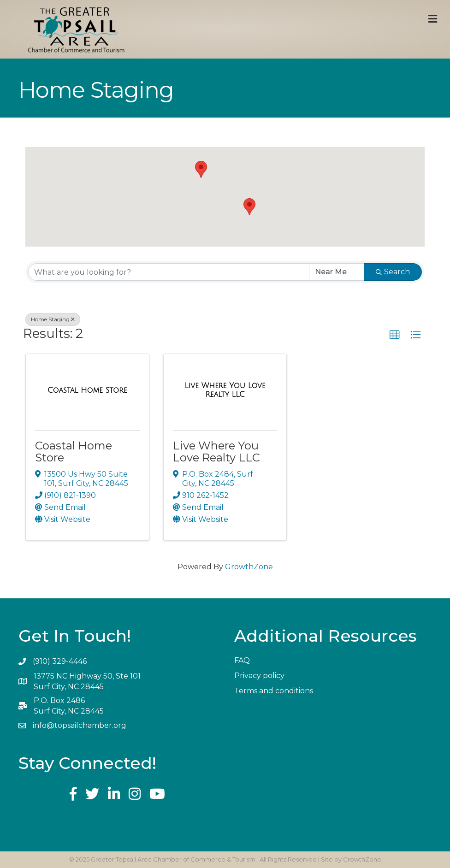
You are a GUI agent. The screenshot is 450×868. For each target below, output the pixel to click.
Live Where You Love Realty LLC (216, 452)
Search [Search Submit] (393, 272)
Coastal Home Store (74, 452)
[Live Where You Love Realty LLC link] (225, 390)
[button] (201, 169)
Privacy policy (259, 676)
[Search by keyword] (169, 272)
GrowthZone (249, 567)
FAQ (242, 660)
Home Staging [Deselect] (53, 319)
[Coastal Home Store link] (87, 390)
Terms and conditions (274, 691)
